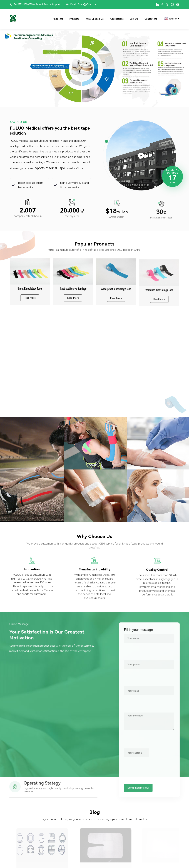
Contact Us (151, 19)
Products (74, 19)
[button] (6, 68)
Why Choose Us (95, 19)
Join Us (134, 19)
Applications (117, 19)
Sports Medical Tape (50, 168)
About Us (58, 19)
